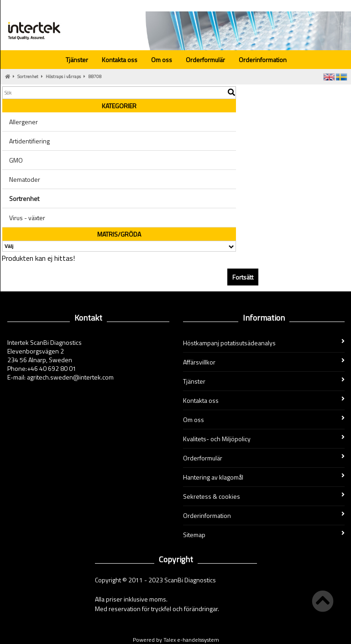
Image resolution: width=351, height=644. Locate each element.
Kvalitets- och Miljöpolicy (264, 439)
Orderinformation (263, 60)
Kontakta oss (120, 60)
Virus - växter (27, 218)
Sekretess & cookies (264, 496)
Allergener (24, 122)
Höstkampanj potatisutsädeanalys (264, 343)
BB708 (95, 77)
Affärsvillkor (264, 362)
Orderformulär (205, 60)
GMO (16, 160)
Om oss (162, 60)
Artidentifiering (29, 141)
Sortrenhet (28, 77)
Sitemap (264, 535)
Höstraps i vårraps (63, 77)
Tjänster (77, 60)
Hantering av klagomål (264, 477)
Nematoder (25, 179)
